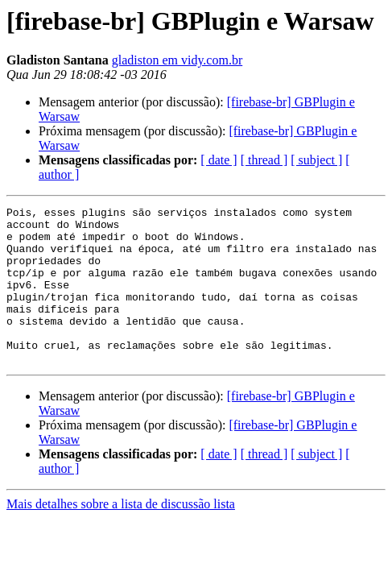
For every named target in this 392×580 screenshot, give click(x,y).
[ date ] (219, 160)
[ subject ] (316, 160)
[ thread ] (264, 160)
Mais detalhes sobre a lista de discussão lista (121, 535)
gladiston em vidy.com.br (177, 60)
